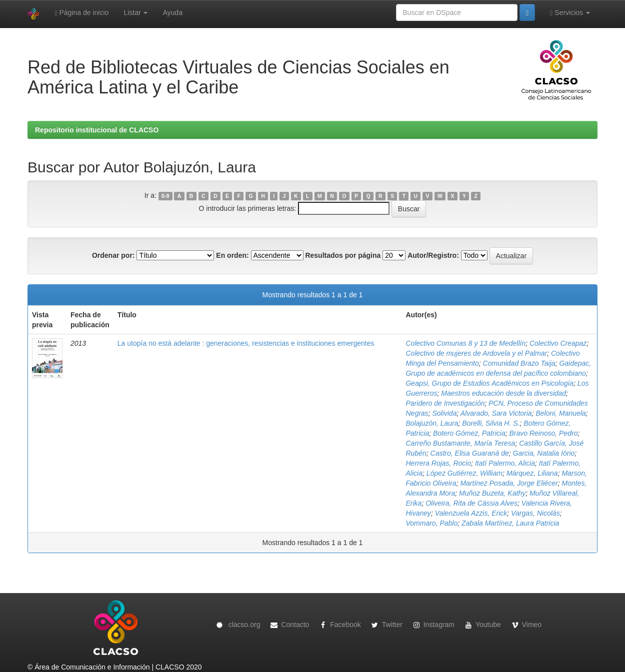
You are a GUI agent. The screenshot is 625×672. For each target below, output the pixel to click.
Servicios (570, 13)
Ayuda (172, 12)
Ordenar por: (113, 255)
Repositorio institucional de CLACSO (97, 130)
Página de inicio (81, 13)
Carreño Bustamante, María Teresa (460, 443)
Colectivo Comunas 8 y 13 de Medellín (465, 343)
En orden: (232, 255)
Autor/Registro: (433, 255)
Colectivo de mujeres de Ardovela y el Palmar (476, 353)
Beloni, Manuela (560, 413)
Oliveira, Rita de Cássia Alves (471, 503)
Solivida (444, 413)
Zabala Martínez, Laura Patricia (510, 523)
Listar (135, 12)
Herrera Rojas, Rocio (438, 463)
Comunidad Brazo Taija (519, 363)
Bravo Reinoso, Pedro (543, 433)
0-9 (165, 196)
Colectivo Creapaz (558, 343)
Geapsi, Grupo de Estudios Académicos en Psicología (489, 383)
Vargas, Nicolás (535, 513)
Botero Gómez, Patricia (469, 433)
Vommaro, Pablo (431, 523)
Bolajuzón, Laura (432, 423)
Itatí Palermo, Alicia (505, 463)
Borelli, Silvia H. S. (491, 423)
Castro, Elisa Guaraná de (470, 453)
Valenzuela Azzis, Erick (471, 513)
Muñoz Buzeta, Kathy (492, 493)
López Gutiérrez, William (464, 473)
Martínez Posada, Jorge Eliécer (509, 483)
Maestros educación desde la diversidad (503, 393)
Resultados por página (343, 255)
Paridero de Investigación (445, 403)
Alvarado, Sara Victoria (496, 413)
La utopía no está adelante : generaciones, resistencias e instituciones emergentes (246, 343)
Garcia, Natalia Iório (544, 453)
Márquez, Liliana (532, 473)
